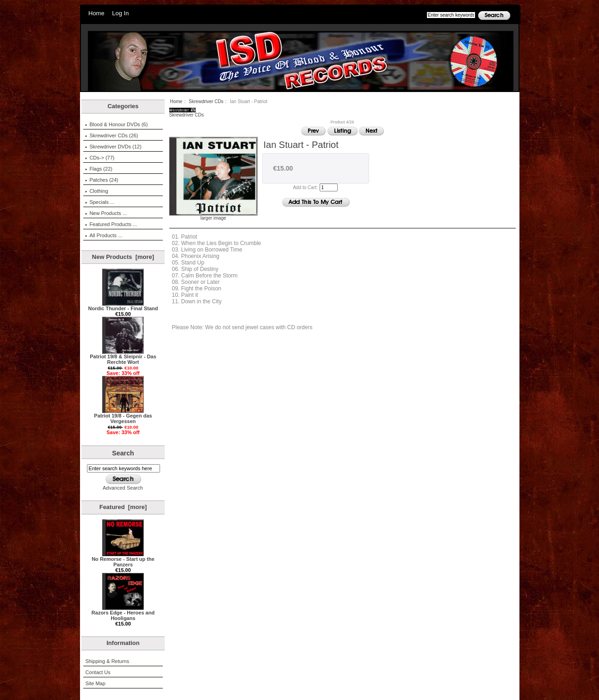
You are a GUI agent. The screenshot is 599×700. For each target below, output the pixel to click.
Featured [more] (123, 507)
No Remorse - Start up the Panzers (123, 559)
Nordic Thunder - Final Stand (123, 306)
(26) (111, 135)
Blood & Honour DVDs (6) (116, 124)
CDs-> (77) (100, 158)
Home (96, 13)
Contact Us (98, 672)
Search (123, 453)
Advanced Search (123, 488)
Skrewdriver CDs (206, 101)
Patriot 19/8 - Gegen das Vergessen (123, 416)
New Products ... (106, 213)
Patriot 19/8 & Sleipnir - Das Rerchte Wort (123, 357)
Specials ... (100, 202)
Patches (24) (102, 180)
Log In (120, 13)
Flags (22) (99, 169)
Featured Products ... (111, 224)
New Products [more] (123, 257)
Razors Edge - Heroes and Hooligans (123, 613)
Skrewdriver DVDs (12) (113, 147)
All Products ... (104, 235)
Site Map (95, 683)
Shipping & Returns (107, 661)
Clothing (96, 191)
